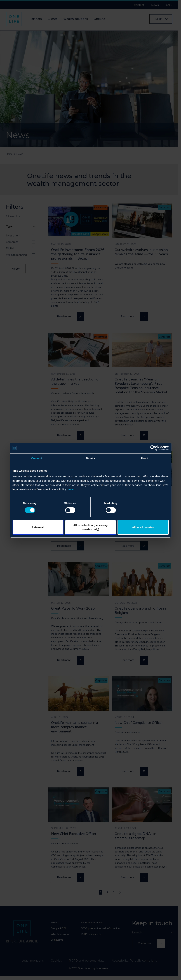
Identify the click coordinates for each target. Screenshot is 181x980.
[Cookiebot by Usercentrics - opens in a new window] (153, 448)
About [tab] (144, 458)
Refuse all (38, 527)
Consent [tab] (37, 458)
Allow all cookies (143, 527)
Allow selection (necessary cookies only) (91, 527)
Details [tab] (91, 458)
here (70, 489)
